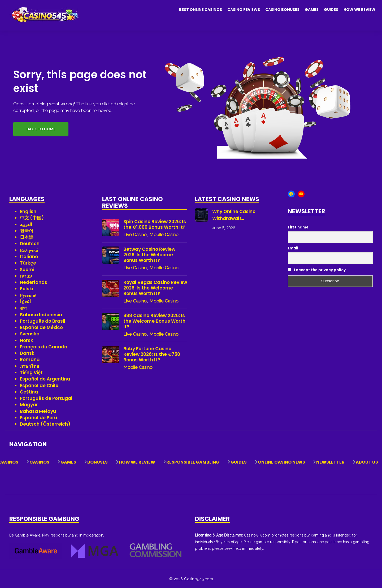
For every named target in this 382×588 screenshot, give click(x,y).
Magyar (29, 405)
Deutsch (30, 244)
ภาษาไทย (29, 366)
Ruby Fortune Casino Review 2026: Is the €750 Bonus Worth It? (152, 354)
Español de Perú (38, 418)
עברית (26, 276)
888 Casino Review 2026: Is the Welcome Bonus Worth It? (154, 321)
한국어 (27, 231)
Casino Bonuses (282, 10)
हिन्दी (25, 302)
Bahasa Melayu (38, 411)
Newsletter (330, 462)
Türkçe (28, 263)
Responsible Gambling (193, 462)
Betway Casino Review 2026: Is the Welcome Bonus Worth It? (149, 255)
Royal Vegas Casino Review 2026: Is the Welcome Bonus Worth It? (155, 288)
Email (293, 248)
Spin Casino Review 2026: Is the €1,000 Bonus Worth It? (155, 224)
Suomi (27, 270)
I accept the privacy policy (317, 270)
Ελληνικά (29, 250)
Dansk (27, 353)
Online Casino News (281, 462)
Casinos (39, 462)
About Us (367, 462)
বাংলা (23, 308)
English (28, 211)
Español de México (41, 327)
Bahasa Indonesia (41, 315)
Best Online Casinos (201, 10)
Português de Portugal (46, 398)
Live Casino (135, 235)
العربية (26, 224)
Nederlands (34, 282)
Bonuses (97, 462)
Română (30, 360)
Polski (27, 289)
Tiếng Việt (31, 373)
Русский (28, 295)
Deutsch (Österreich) (45, 424)
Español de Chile (39, 386)
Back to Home (41, 129)
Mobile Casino (164, 235)
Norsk (27, 340)
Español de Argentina (45, 379)
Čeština (29, 392)
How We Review (359, 10)
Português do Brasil (43, 321)
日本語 (27, 237)
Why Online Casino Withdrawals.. (234, 215)
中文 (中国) (32, 218)
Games (312, 10)
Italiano (29, 257)
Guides (331, 10)
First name (298, 227)
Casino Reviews (244, 10)
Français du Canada (44, 347)
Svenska (30, 334)
